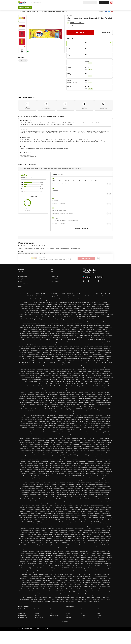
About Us (21, 272)
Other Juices (37, 616)
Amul (67, 609)
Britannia (69, 16)
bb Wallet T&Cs (54, 279)
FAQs (52, 272)
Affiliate (20, 281)
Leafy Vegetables (54, 616)
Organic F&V (22, 613)
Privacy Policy (22, 279)
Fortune (99, 616)
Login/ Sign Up (104, 3)
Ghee (51, 609)
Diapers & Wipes (38, 618)
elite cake (84, 611)
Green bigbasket (23, 276)
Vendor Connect (55, 281)
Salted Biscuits (75, 248)
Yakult (98, 613)
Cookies (21, 248)
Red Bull (68, 611)
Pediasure (100, 611)
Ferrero (83, 618)
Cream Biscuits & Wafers (32, 248)
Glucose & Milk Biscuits (48, 248)
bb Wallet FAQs (54, 276)
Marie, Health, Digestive (63, 248)
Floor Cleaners (22, 616)
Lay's (98, 618)
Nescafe (83, 609)
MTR (98, 609)
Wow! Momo (84, 616)
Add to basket (80, 32)
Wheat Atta (37, 609)
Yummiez (68, 613)
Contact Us (53, 274)
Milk (19, 611)
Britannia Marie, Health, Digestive (35, 254)
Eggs (51, 613)
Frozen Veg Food (23, 618)
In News (20, 274)
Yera (82, 613)
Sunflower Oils (22, 609)
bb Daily (20, 286)
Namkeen (37, 613)
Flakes (51, 611)
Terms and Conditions (24, 284)
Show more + (65, 622)
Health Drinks (38, 611)
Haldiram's (68, 618)
